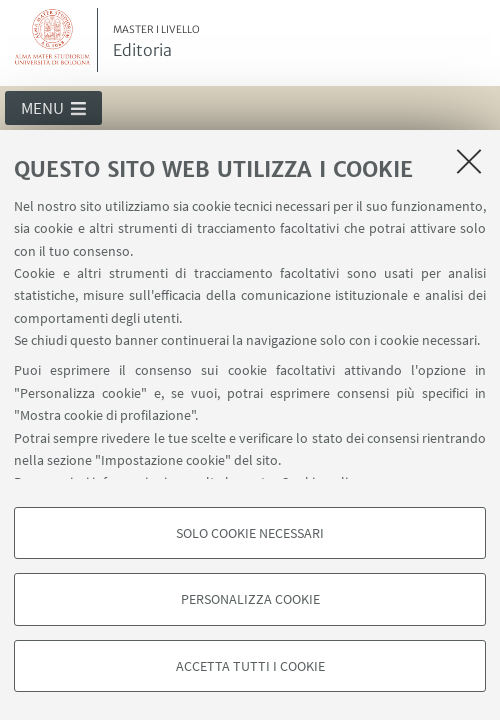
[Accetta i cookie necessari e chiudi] (469, 161)
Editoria (156, 42)
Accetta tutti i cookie (250, 666)
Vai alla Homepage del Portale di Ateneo (53, 40)
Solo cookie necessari (250, 533)
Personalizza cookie (250, 599)
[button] (53, 108)
